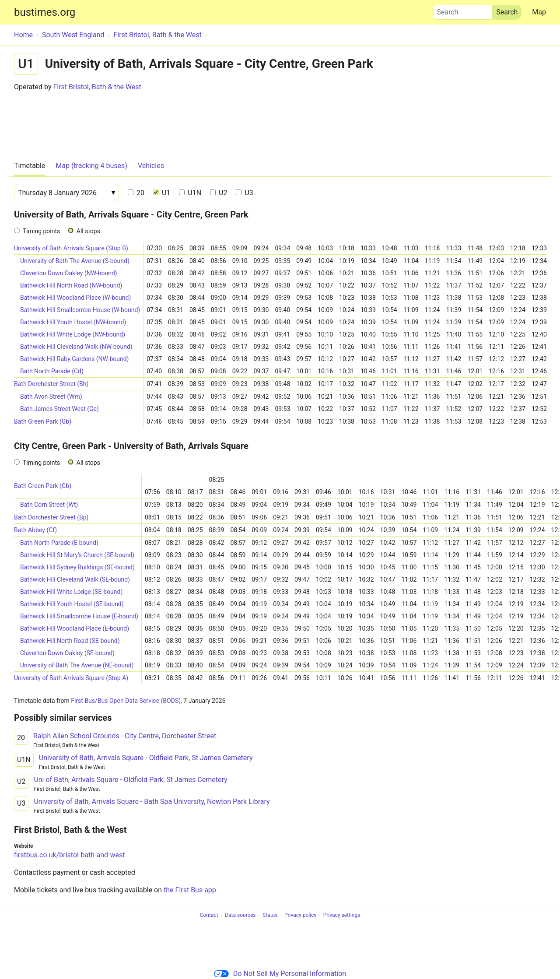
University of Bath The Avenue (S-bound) (75, 261)
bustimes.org (45, 12)
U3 (244, 193)
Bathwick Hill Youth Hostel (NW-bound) (73, 322)
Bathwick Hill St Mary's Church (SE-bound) (77, 555)
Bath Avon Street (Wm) (51, 397)
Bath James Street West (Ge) (59, 409)
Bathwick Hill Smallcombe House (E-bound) (79, 616)
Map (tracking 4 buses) (91, 166)
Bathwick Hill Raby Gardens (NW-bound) (75, 359)
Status (270, 916)
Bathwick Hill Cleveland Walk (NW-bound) (76, 347)
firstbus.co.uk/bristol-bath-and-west (70, 855)
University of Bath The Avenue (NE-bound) (77, 665)
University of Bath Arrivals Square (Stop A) (71, 678)
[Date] (66, 193)
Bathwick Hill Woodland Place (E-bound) (75, 628)
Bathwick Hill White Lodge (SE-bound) (71, 592)
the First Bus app (190, 890)
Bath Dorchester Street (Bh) (51, 384)
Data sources (240, 916)
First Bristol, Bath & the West (97, 87)
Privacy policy (300, 916)
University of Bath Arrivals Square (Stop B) (71, 248)
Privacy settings (342, 916)
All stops (88, 231)
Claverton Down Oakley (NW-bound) (69, 273)
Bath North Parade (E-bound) (59, 543)
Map (539, 12)
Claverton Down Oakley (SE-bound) (67, 653)
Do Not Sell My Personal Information (280, 974)
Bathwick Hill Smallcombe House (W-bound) (80, 310)
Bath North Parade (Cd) (52, 371)
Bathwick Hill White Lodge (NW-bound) (73, 334)
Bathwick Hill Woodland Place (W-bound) (75, 298)
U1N (190, 193)
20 (136, 193)
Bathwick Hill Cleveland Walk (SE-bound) (75, 579)
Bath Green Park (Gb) (43, 421)
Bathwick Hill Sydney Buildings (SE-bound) (77, 567)
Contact (209, 916)
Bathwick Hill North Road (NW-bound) (71, 285)
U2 (219, 193)
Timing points (41, 231)
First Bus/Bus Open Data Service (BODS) (126, 701)
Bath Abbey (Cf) (35, 530)
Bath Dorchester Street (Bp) (51, 517)
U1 (162, 193)
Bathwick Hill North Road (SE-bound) (70, 641)
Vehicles (151, 166)
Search (462, 10)
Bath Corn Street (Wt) (49, 505)
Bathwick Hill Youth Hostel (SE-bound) (72, 604)
